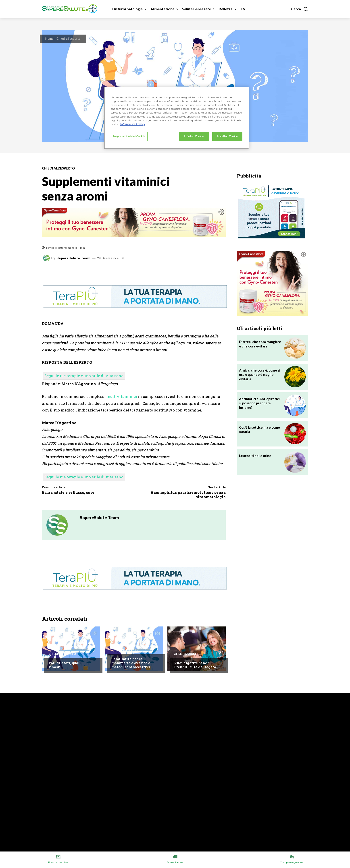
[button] (300, 9)
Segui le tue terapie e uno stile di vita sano (84, 376)
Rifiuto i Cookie (194, 136)
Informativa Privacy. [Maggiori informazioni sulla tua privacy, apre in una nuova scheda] (133, 124)
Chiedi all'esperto (69, 38)
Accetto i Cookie (227, 136)
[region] (177, 118)
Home (49, 38)
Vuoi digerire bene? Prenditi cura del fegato (195, 665)
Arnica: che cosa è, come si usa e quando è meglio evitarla (260, 375)
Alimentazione (185, 654)
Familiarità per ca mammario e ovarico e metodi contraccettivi (131, 663)
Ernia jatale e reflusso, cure (68, 492)
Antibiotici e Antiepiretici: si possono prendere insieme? (260, 403)
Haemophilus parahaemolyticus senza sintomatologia (188, 495)
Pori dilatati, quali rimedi (65, 665)
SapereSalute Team (73, 258)
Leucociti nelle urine (255, 456)
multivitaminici (122, 396)
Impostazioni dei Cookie (129, 136)
